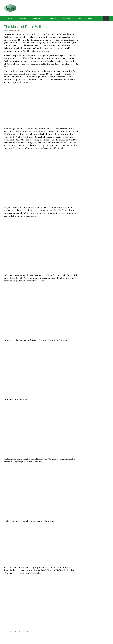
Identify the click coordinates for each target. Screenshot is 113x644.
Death (17, 632)
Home (10, 19)
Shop (90, 19)
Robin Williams (27, 632)
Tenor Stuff (53, 19)
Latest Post (22, 19)
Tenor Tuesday (37, 632)
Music (21, 632)
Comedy (12, 632)
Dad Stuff (67, 19)
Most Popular (37, 19)
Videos (79, 19)
